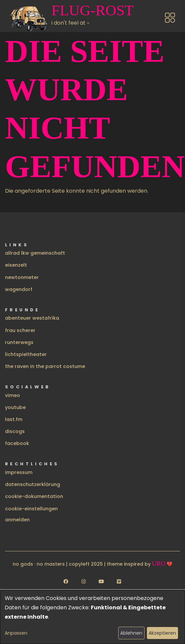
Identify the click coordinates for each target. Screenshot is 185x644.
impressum (19, 472)
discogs (15, 431)
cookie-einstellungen (31, 509)
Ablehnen (131, 633)
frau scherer (20, 330)
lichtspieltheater (26, 354)
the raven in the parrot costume (45, 366)
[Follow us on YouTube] (101, 581)
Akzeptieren (162, 633)
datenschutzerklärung (33, 484)
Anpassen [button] (16, 633)
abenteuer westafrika (32, 318)
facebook (17, 443)
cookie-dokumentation (34, 496)
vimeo (13, 395)
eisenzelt (16, 265)
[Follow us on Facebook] (66, 581)
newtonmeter (22, 277)
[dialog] (93, 617)
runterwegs (19, 342)
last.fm (14, 419)
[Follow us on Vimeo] (119, 581)
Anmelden (17, 520)
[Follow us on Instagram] (84, 581)
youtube (15, 407)
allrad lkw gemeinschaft (35, 253)
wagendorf (19, 289)
